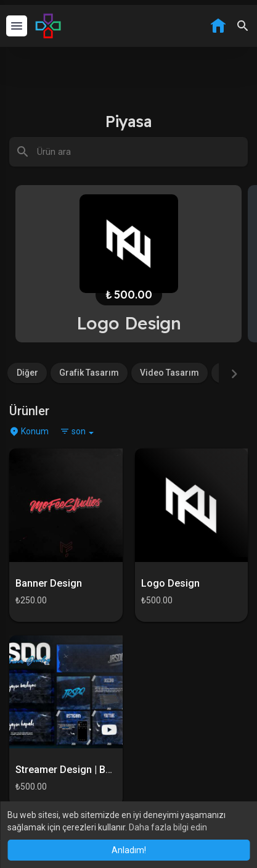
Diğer (27, 373)
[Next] (234, 374)
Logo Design (170, 583)
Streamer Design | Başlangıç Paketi (95, 770)
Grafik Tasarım (89, 373)
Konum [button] (29, 431)
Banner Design (49, 583)
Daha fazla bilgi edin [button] (168, 827)
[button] (243, 26)
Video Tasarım (169, 373)
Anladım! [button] (129, 850)
